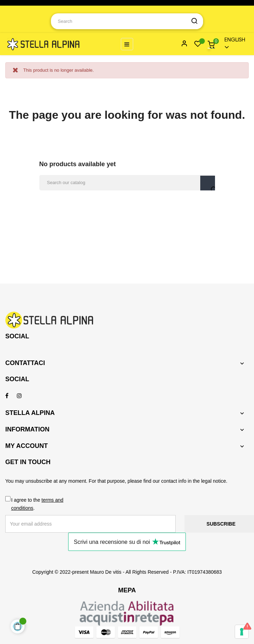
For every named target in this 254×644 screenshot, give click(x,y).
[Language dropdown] (233, 44)
